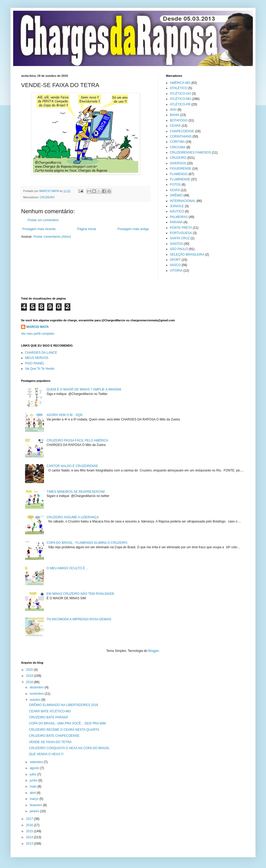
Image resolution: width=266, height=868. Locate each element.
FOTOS (175, 185)
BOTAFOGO (179, 120)
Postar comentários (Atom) (52, 237)
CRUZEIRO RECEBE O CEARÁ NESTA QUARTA (64, 730)
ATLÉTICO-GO (180, 94)
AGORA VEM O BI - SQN (65, 415)
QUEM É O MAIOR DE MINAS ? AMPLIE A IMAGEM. (84, 389)
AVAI (173, 110)
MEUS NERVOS (37, 358)
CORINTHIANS (181, 136)
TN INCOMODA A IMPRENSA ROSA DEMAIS (79, 619)
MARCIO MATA (38, 327)
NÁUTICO (177, 211)
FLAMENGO (179, 174)
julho (34, 774)
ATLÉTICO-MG (181, 99)
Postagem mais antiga (133, 229)
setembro (37, 762)
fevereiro (36, 805)
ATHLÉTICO (179, 88)
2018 (30, 682)
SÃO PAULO (179, 249)
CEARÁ (175, 126)
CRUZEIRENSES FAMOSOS (191, 153)
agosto (35, 768)
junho (34, 780)
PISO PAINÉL (35, 363)
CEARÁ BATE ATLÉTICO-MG (50, 711)
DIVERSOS (178, 163)
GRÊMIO (176, 195)
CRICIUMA (178, 147)
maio (34, 786)
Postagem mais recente (39, 229)
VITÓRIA (176, 271)
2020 (30, 670)
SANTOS (176, 244)
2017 (30, 819)
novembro (37, 694)
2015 (30, 831)
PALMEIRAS (179, 217)
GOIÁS (175, 190)
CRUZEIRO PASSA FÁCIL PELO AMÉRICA (77, 440)
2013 (30, 844)
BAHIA (175, 115)
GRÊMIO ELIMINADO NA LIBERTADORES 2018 (63, 705)
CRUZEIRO (47, 197)
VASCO (175, 265)
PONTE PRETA (181, 228)
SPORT (175, 260)
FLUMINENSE (180, 179)
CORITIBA (177, 142)
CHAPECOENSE (182, 131)
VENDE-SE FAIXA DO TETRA (50, 742)
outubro (36, 700)
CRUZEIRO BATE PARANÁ (48, 717)
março (35, 799)
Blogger (154, 651)
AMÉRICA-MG (180, 83)
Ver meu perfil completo (38, 334)
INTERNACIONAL (183, 201)
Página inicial (87, 229)
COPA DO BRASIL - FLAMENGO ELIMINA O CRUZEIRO (87, 543)
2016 (30, 825)
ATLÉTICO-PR (180, 104)
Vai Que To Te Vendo (40, 369)
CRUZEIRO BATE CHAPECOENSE (54, 736)
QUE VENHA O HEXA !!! (46, 754)
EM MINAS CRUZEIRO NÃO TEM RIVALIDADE (80, 594)
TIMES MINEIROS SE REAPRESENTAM (76, 492)
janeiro (35, 811)
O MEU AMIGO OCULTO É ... (68, 568)
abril (33, 793)
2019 (30, 676)
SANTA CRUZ (180, 238)
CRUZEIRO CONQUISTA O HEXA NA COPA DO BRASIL (69, 748)
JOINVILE (177, 206)
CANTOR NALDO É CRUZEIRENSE (72, 466)
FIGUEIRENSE (181, 169)
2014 (30, 837)
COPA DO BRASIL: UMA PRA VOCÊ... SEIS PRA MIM (67, 723)
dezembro (37, 687)
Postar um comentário (43, 220)
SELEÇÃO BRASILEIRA (187, 255)
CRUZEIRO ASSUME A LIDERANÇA (73, 517)
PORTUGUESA (181, 233)
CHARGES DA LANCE (41, 353)
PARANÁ (176, 222)
